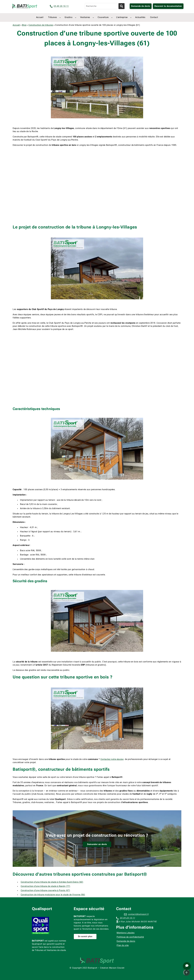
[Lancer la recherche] (122, 6)
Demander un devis (97, 844)
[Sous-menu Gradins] (76, 17)
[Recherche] (101, 6)
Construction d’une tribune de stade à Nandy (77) (45, 886)
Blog (24, 25)
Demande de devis (141, 6)
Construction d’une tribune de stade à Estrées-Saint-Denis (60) (52, 882)
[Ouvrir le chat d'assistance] (187, 966)
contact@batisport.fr (138, 914)
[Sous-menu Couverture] (112, 17)
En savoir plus (85, 936)
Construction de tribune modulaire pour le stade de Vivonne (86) (53, 895)
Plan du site (123, 945)
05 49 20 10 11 (61, 6)
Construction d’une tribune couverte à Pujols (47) (45, 890)
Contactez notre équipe (112, 759)
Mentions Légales (126, 933)
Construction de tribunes (41, 25)
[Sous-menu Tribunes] (60, 17)
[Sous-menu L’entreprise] (131, 17)
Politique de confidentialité (130, 937)
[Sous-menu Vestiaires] (93, 17)
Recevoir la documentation (168, 6)
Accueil (16, 25)
